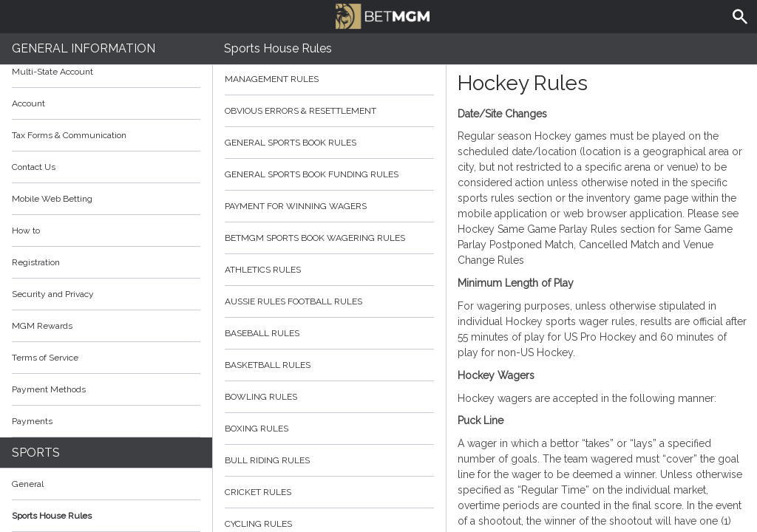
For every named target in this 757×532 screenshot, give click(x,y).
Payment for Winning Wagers (330, 206)
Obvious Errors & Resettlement (330, 111)
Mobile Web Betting (52, 199)
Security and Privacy (53, 294)
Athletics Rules (330, 270)
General (28, 484)
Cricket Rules (330, 492)
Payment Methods (106, 389)
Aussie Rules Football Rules (330, 301)
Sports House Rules (52, 516)
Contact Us (34, 167)
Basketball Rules (330, 365)
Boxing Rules (330, 429)
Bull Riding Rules (330, 460)
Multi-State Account (52, 72)
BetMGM (382, 15)
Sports (36, 453)
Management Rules (330, 79)
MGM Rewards (42, 326)
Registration (36, 262)
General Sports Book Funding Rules (330, 174)
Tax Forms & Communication (106, 135)
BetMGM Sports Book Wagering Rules (330, 238)
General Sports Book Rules (330, 143)
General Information (84, 48)
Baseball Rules (330, 333)
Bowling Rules (330, 397)
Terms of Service (106, 358)
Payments (106, 421)
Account (106, 103)
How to (106, 231)
